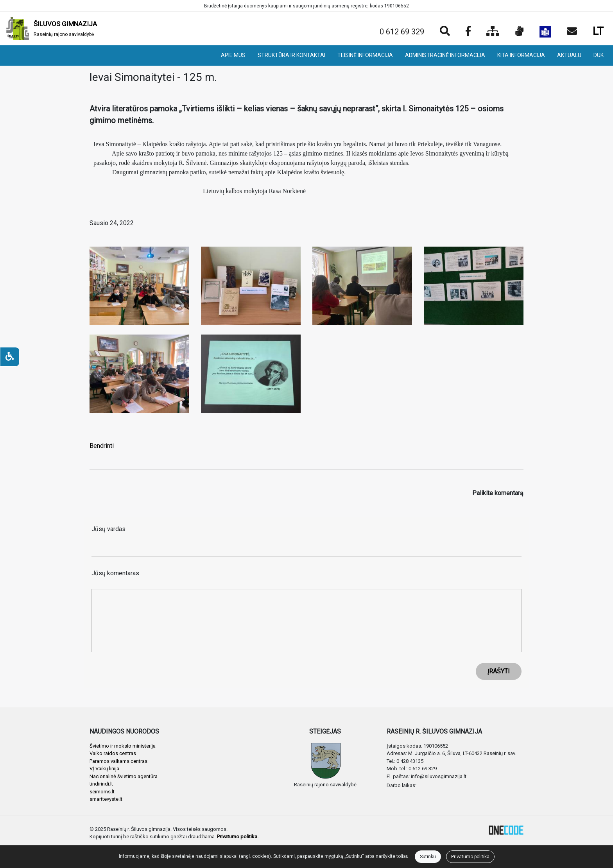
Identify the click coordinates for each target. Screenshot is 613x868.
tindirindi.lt (101, 784)
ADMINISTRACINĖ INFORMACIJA (445, 55)
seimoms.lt (102, 792)
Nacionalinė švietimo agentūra (124, 776)
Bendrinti (102, 446)
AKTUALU (569, 55)
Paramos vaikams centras (118, 761)
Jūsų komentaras (115, 573)
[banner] (52, 29)
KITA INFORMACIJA (521, 55)
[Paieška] (445, 32)
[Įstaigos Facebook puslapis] (468, 32)
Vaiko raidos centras (113, 753)
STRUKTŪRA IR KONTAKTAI (291, 55)
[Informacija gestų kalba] (519, 32)
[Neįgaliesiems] (10, 357)
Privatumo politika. (238, 837)
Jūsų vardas (108, 529)
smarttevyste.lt (106, 799)
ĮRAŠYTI (499, 671)
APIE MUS (233, 55)
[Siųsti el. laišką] (572, 32)
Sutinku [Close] (428, 857)
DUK (599, 55)
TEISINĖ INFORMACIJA (365, 55)
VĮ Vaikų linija (104, 769)
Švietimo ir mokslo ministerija (123, 746)
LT (598, 31)
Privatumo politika (470, 857)
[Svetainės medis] (493, 32)
